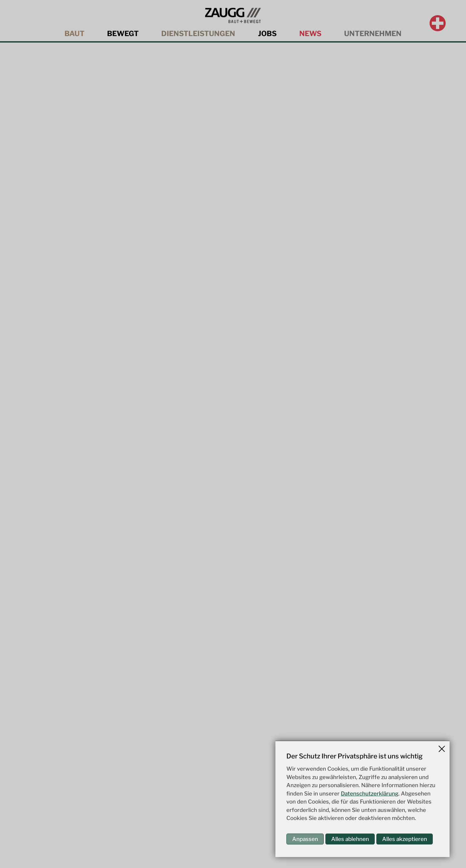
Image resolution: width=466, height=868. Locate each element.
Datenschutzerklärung (370, 794)
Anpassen (305, 839)
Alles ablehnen (350, 839)
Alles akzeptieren (405, 839)
